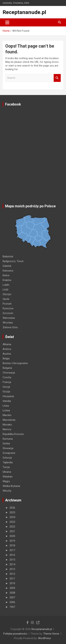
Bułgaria (7, 368)
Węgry (6, 481)
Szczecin (8, 313)
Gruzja (6, 392)
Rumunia (8, 439)
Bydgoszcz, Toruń (13, 261)
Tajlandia (8, 462)
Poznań (7, 304)
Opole (6, 299)
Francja (7, 382)
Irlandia (7, 401)
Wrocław (8, 323)
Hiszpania (8, 396)
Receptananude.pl (24, 12)
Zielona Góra (10, 327)
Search (57, 78)
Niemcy (7, 429)
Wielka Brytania (11, 486)
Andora (7, 349)
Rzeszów (8, 308)
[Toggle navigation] (7, 22)
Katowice (8, 271)
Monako (7, 425)
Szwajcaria (9, 453)
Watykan (8, 477)
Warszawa (9, 318)
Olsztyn (7, 294)
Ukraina (7, 472)
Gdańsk (7, 266)
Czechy (7, 377)
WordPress (44, 638)
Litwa (6, 406)
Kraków (7, 280)
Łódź (5, 290)
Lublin (6, 285)
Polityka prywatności (15, 634)
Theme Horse (51, 634)
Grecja (6, 387)
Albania (7, 344)
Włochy (7, 491)
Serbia (6, 444)
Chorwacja (9, 373)
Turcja (6, 467)
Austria (7, 354)
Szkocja (7, 458)
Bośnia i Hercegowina (15, 363)
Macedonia (9, 420)
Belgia (6, 358)
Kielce (6, 275)
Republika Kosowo (13, 434)
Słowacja (8, 448)
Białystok (8, 256)
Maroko (7, 415)
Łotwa (6, 410)
